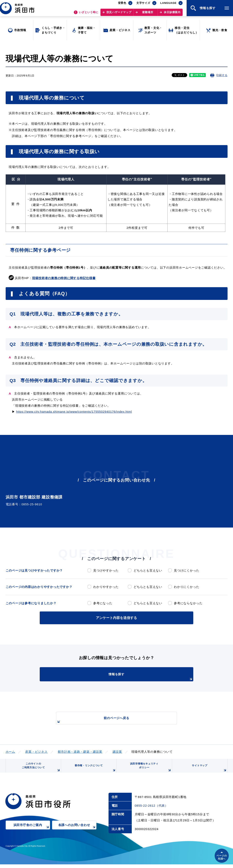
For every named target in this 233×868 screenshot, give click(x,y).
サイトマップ (209, 771)
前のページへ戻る (112, 719)
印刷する (222, 75)
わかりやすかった (106, 587)
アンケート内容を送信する (117, 617)
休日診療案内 (172, 14)
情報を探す (126, 676)
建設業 (117, 751)
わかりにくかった (187, 587)
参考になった (103, 603)
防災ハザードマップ (119, 14)
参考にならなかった (188, 603)
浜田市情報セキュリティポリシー (149, 769)
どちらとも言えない (148, 570)
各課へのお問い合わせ (77, 832)
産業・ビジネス (36, 751)
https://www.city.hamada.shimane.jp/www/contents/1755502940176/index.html (74, 412)
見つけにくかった (187, 570)
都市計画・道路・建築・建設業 (80, 751)
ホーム (10, 751)
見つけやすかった (106, 570)
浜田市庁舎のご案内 (32, 832)
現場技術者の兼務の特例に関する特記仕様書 (64, 278)
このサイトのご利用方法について (40, 769)
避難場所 (148, 14)
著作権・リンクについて (94, 771)
